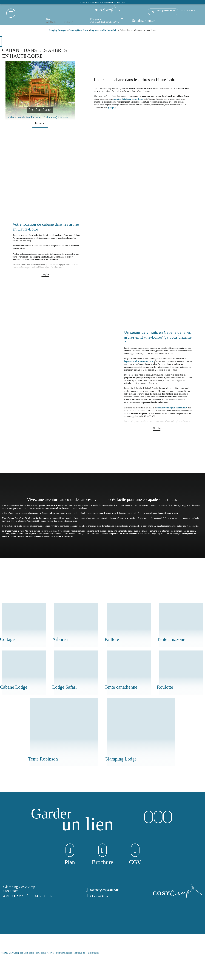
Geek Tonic (29, 953)
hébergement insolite (126, 518)
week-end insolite (57, 508)
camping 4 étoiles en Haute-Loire (128, 99)
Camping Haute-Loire (78, 30)
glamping (112, 107)
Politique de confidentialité (86, 953)
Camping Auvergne (58, 30)
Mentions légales (64, 953)
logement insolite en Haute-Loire (139, 361)
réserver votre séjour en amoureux (172, 408)
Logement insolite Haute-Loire (104, 30)
